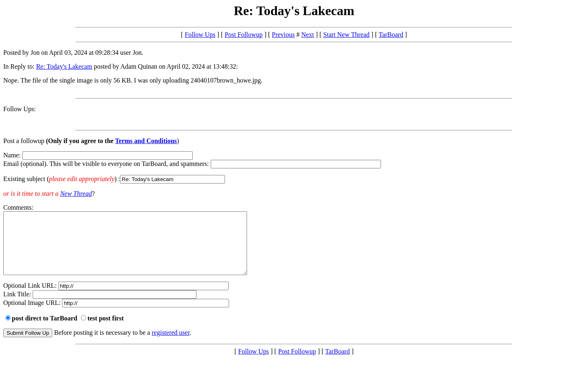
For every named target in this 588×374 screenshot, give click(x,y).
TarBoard (391, 35)
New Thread (76, 194)
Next (308, 35)
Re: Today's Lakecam (64, 66)
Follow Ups (200, 35)
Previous (283, 35)
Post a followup (24, 141)
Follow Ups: (20, 109)
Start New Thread (346, 35)
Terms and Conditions (146, 141)
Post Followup (244, 35)
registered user (171, 345)
